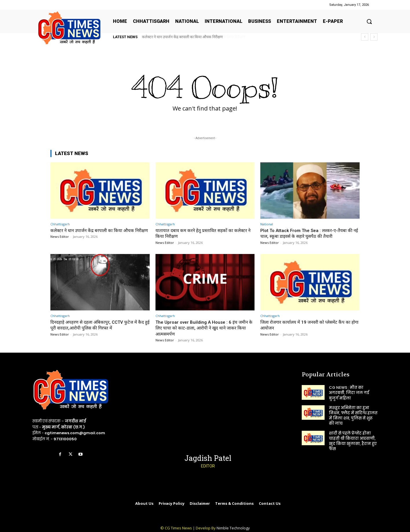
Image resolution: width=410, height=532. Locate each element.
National (267, 224)
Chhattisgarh (60, 224)
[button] (369, 21)
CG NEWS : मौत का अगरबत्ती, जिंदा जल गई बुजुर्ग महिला (349, 393)
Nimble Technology (233, 528)
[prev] (365, 37)
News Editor (60, 243)
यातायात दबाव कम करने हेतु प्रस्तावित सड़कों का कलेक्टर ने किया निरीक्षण (191, 37)
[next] (374, 37)
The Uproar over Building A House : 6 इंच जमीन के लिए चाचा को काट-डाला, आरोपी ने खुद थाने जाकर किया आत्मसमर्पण (202, 328)
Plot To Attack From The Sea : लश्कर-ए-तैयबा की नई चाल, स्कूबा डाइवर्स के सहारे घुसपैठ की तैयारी (308, 233)
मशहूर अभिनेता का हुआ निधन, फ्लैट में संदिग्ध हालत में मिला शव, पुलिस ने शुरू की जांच (353, 416)
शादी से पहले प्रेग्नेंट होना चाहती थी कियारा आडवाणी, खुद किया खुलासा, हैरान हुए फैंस (353, 441)
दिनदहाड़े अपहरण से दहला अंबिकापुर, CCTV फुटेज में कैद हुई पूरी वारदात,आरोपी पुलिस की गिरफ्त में (98, 325)
